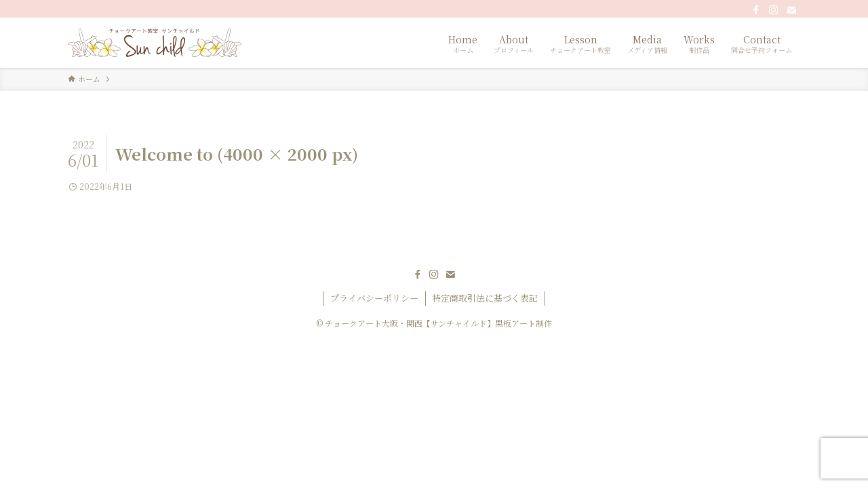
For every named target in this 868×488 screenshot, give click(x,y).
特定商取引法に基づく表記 (485, 298)
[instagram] (774, 10)
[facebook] (756, 10)
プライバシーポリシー (374, 298)
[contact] (791, 10)
